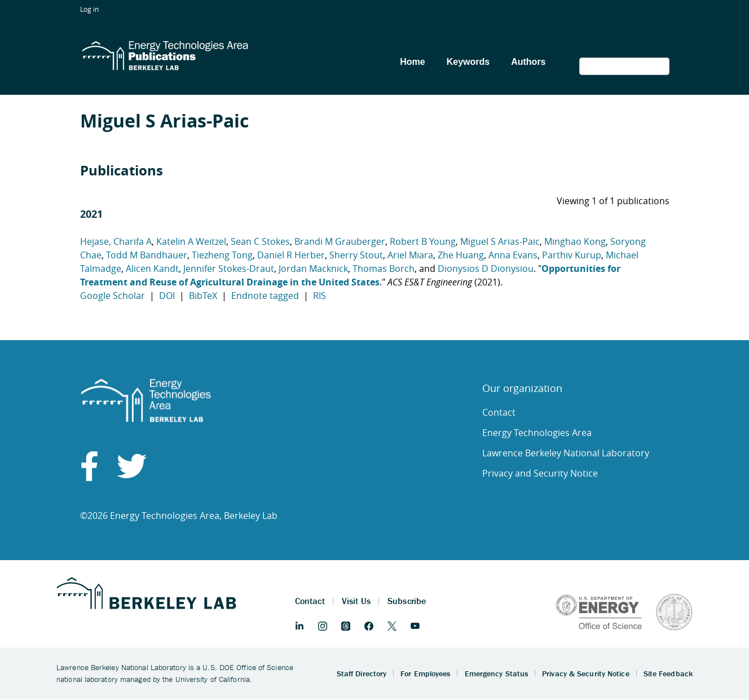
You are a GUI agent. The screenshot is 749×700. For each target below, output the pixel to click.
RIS (320, 296)
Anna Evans (513, 255)
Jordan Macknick (313, 268)
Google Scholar (113, 296)
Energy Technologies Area (537, 433)
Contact (499, 412)
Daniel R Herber (291, 255)
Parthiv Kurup (572, 255)
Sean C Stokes (260, 241)
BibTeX (203, 296)
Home (412, 62)
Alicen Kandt (152, 268)
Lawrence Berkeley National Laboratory (566, 453)
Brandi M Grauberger (340, 241)
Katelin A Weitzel (191, 241)
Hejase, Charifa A (116, 241)
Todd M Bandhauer (147, 255)
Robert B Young (423, 241)
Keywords (468, 62)
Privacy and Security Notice (540, 473)
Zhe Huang (461, 255)
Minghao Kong (575, 241)
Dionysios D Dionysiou (486, 268)
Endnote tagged (265, 296)
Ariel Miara (410, 255)
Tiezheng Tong (222, 255)
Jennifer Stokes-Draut (229, 268)
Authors (528, 62)
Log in (89, 9)
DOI (167, 296)
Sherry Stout (356, 255)
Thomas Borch (384, 268)
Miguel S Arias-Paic (500, 241)
